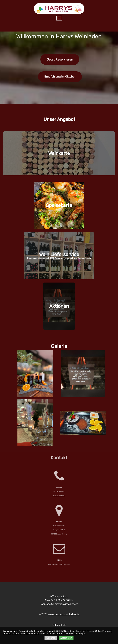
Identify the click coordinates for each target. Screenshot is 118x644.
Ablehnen (51, 638)
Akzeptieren (66, 638)
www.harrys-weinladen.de (64, 614)
